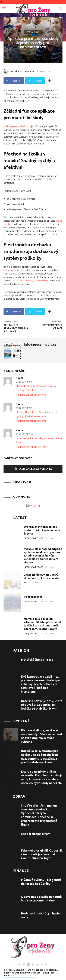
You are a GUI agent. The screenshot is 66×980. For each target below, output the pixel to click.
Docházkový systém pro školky (33, 281)
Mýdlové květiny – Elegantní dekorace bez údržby (41, 882)
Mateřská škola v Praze (52, 327)
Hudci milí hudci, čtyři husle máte (40, 916)
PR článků (51, 970)
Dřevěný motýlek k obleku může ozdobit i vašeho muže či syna (42, 530)
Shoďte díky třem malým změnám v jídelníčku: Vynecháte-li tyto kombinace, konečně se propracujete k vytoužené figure (39, 815)
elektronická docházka (15, 270)
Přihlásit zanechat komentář (32, 395)
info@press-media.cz (22, 71)
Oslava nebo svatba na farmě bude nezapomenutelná (41, 899)
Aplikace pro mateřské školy (17, 127)
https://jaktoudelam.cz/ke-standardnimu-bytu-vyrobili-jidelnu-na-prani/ (37, 414)
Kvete (20, 378)
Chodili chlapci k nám (36, 834)
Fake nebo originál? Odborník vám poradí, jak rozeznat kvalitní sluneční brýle (42, 854)
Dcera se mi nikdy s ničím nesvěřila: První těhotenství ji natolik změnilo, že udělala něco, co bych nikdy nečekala (41, 777)
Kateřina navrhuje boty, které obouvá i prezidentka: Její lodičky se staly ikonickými (42, 705)
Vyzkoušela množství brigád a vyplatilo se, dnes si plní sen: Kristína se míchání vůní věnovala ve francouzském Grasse (43, 556)
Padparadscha (33, 597)
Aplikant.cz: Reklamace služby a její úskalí (16, 329)
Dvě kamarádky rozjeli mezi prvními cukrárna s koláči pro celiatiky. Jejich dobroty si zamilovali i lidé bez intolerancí (41, 684)
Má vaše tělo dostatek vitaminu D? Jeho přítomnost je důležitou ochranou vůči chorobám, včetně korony (43, 624)
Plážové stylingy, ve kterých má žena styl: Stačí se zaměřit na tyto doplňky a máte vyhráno (42, 736)
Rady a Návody (33, 32)
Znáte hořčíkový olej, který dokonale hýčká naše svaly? (42, 577)
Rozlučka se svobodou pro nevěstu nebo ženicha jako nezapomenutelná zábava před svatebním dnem (40, 757)
